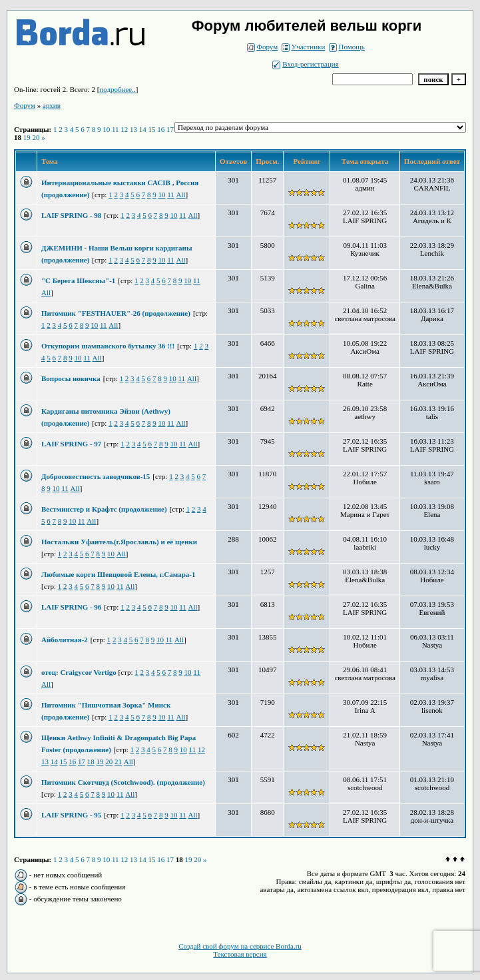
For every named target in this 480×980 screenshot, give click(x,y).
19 (27, 137)
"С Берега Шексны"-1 (78, 280)
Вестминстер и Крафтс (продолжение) (104, 509)
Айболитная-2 (65, 640)
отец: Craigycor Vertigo (80, 672)
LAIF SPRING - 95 (71, 815)
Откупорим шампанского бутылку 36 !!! (108, 346)
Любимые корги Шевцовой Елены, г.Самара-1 (118, 574)
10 (106, 129)
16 (161, 129)
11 (116, 129)
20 (36, 137)
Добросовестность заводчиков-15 (96, 476)
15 (152, 129)
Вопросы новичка (71, 378)
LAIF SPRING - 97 (71, 444)
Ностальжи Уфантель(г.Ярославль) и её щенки (119, 542)
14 (143, 129)
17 (170, 129)
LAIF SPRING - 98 (71, 215)
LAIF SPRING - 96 (71, 607)
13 (133, 129)
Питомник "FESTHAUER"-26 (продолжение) (116, 313)
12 (124, 129)
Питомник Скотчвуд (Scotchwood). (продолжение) (123, 782)
